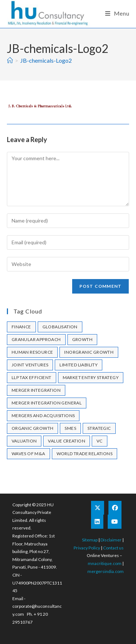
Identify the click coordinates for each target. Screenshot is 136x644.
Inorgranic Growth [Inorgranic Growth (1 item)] (89, 352)
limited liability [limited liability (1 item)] (79, 365)
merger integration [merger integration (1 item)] (36, 390)
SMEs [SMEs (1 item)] (70, 428)
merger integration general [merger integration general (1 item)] (47, 403)
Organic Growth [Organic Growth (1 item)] (33, 428)
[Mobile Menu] (117, 13)
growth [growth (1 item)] (82, 339)
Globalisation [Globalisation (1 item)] (60, 327)
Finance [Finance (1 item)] (21, 327)
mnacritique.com (105, 563)
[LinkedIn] (97, 522)
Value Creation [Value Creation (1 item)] (67, 441)
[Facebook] (115, 508)
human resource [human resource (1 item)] (32, 352)
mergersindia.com (106, 571)
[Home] (10, 60)
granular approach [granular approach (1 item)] (36, 339)
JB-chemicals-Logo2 (46, 60)
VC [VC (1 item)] (100, 441)
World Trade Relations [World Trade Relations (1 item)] (85, 454)
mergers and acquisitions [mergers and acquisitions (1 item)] (43, 416)
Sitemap (90, 540)
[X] (98, 508)
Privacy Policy (87, 548)
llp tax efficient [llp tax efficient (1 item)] (32, 377)
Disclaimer (111, 540)
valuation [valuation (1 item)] (24, 441)
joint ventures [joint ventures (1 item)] (30, 365)
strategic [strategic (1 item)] (99, 428)
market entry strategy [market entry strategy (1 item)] (91, 377)
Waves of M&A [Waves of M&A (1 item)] (28, 454)
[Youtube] (115, 522)
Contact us (113, 548)
